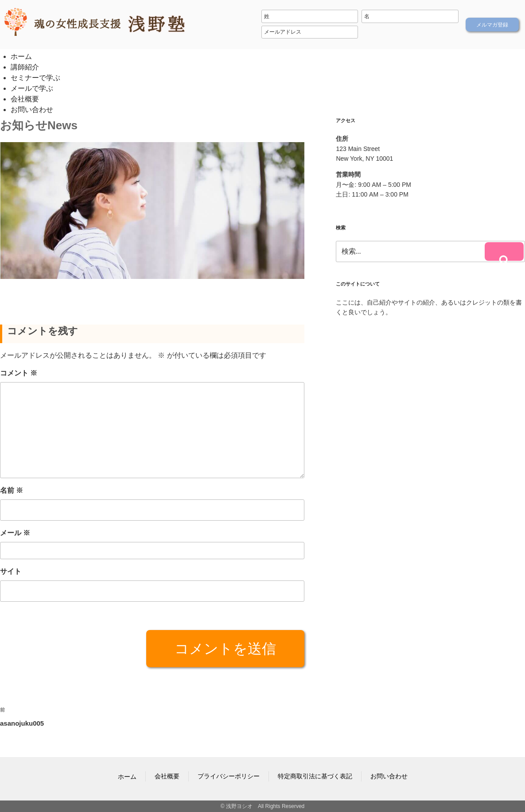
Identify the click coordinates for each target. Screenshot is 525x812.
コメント (19, 373)
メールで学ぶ (32, 88)
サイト (11, 571)
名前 (12, 490)
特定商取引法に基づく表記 (315, 776)
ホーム (21, 56)
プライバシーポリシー (229, 776)
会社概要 (25, 99)
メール (15, 533)
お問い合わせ (32, 110)
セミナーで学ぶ (35, 78)
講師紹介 (25, 67)
